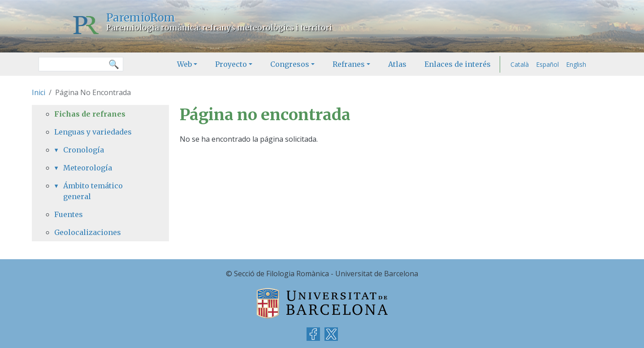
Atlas (397, 64)
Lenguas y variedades (93, 132)
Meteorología (88, 168)
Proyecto (231, 64)
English (576, 64)
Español (547, 64)
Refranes (349, 64)
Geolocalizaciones (88, 232)
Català (520, 64)
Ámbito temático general (93, 191)
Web (184, 64)
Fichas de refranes (90, 114)
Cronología (84, 150)
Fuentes (69, 214)
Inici (39, 92)
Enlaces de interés (458, 64)
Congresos (290, 64)
